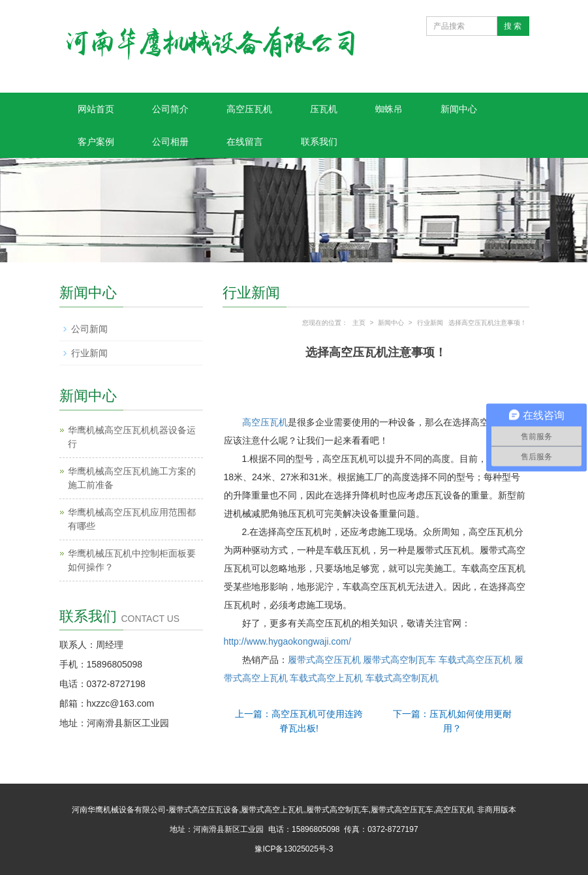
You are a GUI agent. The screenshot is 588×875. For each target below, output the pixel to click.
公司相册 (170, 142)
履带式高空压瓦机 (326, 660)
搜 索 (513, 26)
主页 (359, 323)
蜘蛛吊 (389, 109)
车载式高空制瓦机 (402, 678)
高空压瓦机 (249, 109)
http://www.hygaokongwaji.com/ (287, 641)
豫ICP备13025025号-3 (294, 849)
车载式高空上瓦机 (326, 678)
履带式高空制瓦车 (399, 660)
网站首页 (96, 109)
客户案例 (96, 142)
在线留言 (245, 142)
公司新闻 (89, 329)
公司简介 (170, 109)
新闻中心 (459, 109)
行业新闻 (430, 323)
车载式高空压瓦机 (475, 660)
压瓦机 (324, 109)
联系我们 (319, 142)
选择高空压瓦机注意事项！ (487, 323)
